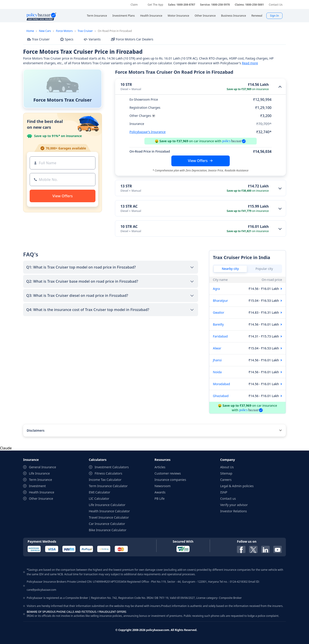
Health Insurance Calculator (109, 511)
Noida (217, 372)
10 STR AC (129, 227)
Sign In (274, 16)
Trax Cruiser (85, 31)
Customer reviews (168, 473)
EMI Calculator (100, 492)
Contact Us (276, 5)
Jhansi (217, 360)
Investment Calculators (112, 467)
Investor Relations (234, 511)
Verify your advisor (234, 505)
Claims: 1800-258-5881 (249, 5)
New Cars (45, 31)
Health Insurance (42, 492)
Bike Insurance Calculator (108, 530)
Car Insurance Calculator (107, 524)
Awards (160, 492)
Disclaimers (36, 430)
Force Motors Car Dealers (132, 39)
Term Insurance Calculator (108, 486)
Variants (92, 39)
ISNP (224, 492)
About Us (227, 467)
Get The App (155, 5)
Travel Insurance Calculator (109, 517)
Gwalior (219, 312)
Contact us (228, 499)
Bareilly (218, 324)
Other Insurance (41, 499)
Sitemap (226, 473)
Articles (160, 467)
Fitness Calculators (109, 473)
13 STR (126, 186)
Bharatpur (220, 301)
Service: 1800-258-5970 (215, 5)
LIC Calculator (99, 499)
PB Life (160, 499)
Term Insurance (41, 480)
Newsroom (163, 486)
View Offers (198, 161)
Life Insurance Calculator (107, 505)
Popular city (264, 269)
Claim (134, 5)
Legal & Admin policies (237, 486)
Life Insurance (39, 473)
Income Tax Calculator (105, 480)
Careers (226, 480)
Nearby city (230, 269)
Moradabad (221, 384)
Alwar (217, 348)
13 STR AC (129, 206)
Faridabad (220, 336)
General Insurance (43, 467)
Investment (37, 486)
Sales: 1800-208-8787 (182, 5)
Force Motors (64, 31)
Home (30, 31)
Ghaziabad (221, 396)
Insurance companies (170, 480)
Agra (216, 289)
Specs (67, 39)
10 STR (126, 84)
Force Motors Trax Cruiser (63, 100)
